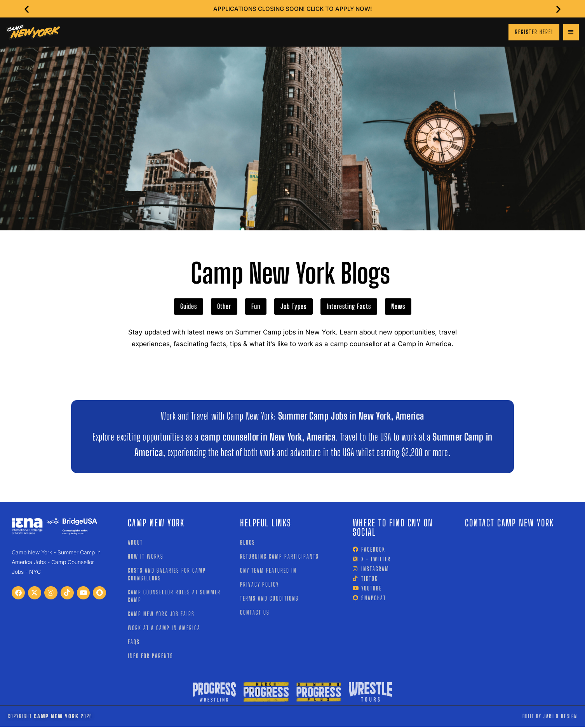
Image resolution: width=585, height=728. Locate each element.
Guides (189, 307)
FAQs (134, 643)
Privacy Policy (259, 585)
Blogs (248, 543)
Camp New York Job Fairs (161, 615)
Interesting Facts (349, 307)
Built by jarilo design (550, 717)
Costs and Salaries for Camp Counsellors (167, 575)
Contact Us (255, 613)
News (398, 307)
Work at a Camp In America (164, 629)
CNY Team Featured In (268, 571)
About (135, 543)
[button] (30, 9)
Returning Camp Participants (279, 557)
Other (224, 307)
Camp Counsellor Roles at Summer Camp (174, 597)
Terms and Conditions (269, 599)
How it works (146, 557)
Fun (256, 307)
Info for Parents (151, 657)
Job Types (293, 307)
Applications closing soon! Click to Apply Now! (293, 9)
